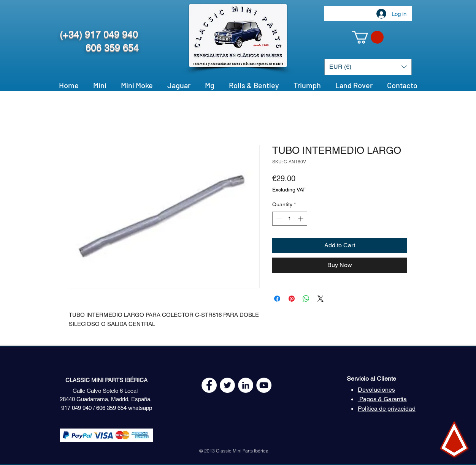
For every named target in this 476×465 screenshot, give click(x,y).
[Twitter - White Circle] (227, 385)
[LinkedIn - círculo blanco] (246, 385)
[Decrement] (278, 219)
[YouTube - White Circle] (264, 385)
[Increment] (301, 219)
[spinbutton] (290, 219)
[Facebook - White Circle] (209, 385)
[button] (368, 37)
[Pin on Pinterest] (292, 299)
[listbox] (368, 67)
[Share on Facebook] (277, 299)
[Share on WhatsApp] (306, 299)
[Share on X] (321, 299)
